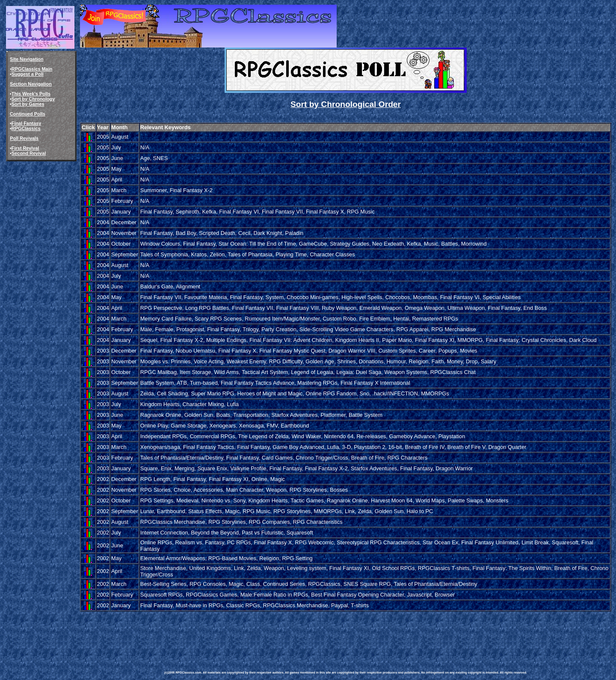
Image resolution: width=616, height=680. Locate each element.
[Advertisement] (320, 632)
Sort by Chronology (33, 99)
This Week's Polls (31, 94)
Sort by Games (28, 104)
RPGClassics (26, 128)
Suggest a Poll (28, 74)
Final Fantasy (27, 123)
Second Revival (29, 153)
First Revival (25, 148)
